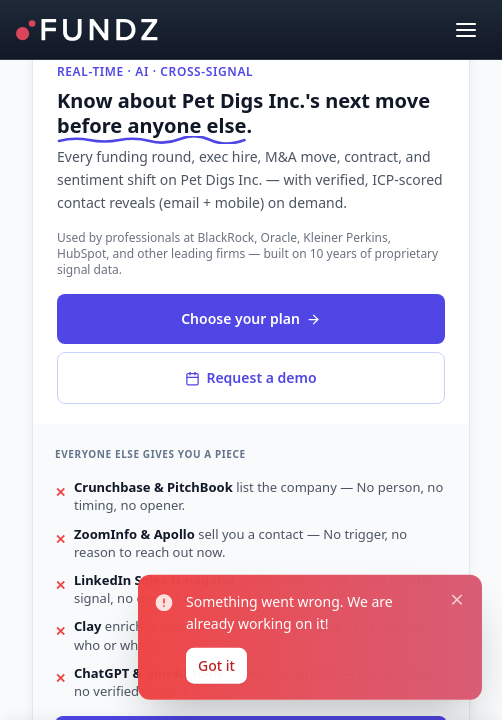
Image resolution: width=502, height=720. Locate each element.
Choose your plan (251, 318)
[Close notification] (451, 584)
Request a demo (250, 377)
